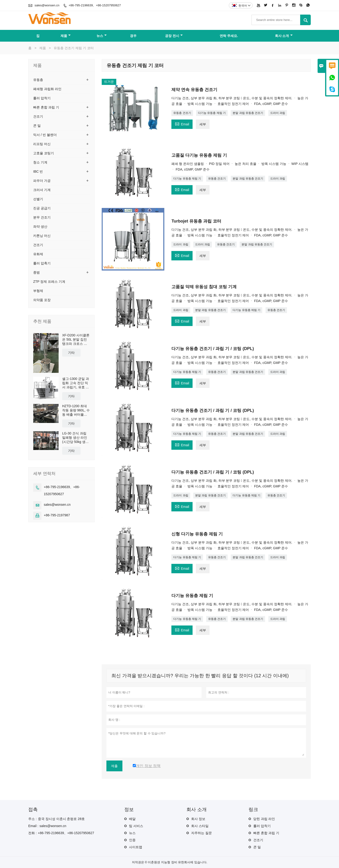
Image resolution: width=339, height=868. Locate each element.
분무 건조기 (42, 217)
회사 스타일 (200, 826)
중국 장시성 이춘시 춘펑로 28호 (61, 819)
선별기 (38, 199)
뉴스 (102, 36)
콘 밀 (37, 126)
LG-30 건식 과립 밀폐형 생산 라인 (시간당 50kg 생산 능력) (75, 438)
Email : (33, 826)
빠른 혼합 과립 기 (46, 107)
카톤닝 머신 (42, 236)
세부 (203, 124)
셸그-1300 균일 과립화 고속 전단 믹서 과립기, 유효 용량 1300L (76, 383)
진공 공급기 (42, 208)
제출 (114, 766)
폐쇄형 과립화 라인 (47, 89)
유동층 (38, 80)
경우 (133, 36)
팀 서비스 (136, 826)
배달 (132, 819)
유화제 (38, 254)
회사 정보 (198, 819)
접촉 (33, 809)
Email (182, 124)
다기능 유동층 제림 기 (212, 113)
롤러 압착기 (42, 98)
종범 (36, 272)
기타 (71, 353)
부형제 (38, 291)
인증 (132, 840)
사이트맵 (136, 847)
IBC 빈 (38, 171)
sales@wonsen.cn (47, 5)
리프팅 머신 (42, 144)
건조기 (38, 116)
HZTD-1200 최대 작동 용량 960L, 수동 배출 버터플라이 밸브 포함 (76, 410)
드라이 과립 (278, 113)
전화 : (32, 833)
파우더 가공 (42, 181)
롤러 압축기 (42, 263)
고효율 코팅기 (44, 153)
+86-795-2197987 (57, 515)
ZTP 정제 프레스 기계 (49, 282)
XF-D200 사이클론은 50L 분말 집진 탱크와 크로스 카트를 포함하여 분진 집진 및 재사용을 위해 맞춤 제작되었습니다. (76, 340)
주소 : (32, 819)
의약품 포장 (42, 300)
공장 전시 (174, 36)
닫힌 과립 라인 (264, 819)
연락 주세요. (229, 36)
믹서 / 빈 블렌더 (45, 135)
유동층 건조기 (182, 113)
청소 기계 (40, 162)
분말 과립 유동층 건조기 (248, 113)
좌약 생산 (40, 227)
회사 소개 (284, 36)
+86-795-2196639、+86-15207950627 (95, 5)
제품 (66, 36)
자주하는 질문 (202, 833)
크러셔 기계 (42, 190)
